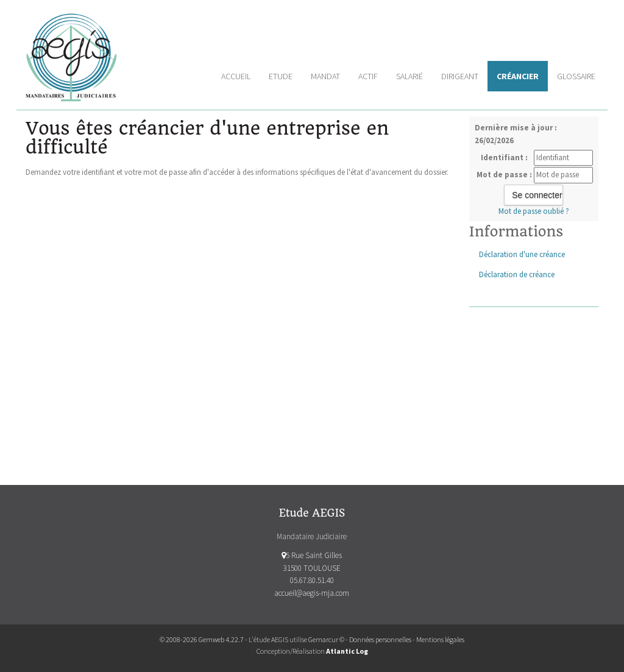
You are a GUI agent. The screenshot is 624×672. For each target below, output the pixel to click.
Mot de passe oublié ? (534, 211)
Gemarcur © (326, 639)
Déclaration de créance (517, 274)
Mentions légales (440, 639)
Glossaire (576, 76)
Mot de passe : (504, 175)
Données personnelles (380, 639)
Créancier (518, 76)
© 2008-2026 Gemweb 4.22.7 (202, 639)
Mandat (325, 76)
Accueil (236, 76)
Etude (281, 76)
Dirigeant (460, 76)
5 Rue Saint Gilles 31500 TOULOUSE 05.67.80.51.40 (312, 568)
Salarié (409, 76)
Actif (368, 76)
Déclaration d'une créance (522, 254)
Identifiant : (504, 157)
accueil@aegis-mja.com (312, 593)
